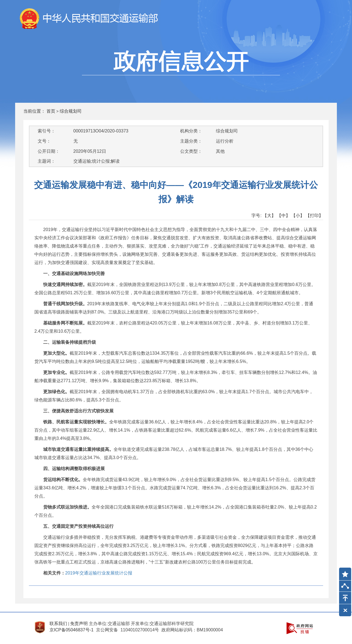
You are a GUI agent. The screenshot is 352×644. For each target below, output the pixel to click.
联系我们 (58, 624)
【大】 (269, 216)
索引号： (46, 131)
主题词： (46, 161)
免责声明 (79, 624)
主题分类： (191, 141)
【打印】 (314, 216)
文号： (44, 141)
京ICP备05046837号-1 (71, 630)
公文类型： (191, 151)
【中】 (284, 216)
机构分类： (191, 131)
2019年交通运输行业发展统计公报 (99, 573)
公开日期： (49, 151)
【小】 (298, 216)
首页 (51, 111)
